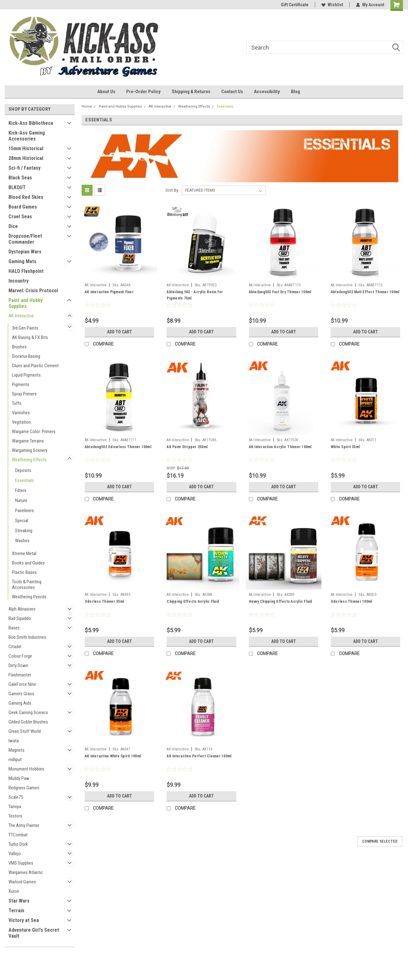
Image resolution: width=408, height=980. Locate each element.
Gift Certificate (295, 5)
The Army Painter (24, 825)
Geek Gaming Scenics (28, 712)
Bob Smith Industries (27, 637)
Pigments (21, 384)
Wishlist (332, 5)
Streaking (24, 531)
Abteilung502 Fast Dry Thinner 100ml (280, 292)
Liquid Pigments (26, 375)
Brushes (19, 347)
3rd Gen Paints (25, 328)
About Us (106, 92)
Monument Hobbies (26, 769)
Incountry (19, 281)
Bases (14, 628)
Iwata (14, 741)
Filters (21, 490)
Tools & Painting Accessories (27, 585)
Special (22, 521)
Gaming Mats (22, 261)
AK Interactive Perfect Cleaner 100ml (199, 756)
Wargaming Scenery (30, 450)
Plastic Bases (24, 572)
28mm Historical (26, 158)
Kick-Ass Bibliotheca (31, 123)
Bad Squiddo (20, 618)
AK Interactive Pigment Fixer (109, 292)
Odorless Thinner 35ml (104, 601)
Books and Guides (28, 563)
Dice (13, 226)
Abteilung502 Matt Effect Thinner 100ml (365, 292)
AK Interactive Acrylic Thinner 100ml (280, 447)
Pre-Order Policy (143, 92)
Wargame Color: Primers (34, 432)
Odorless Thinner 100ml (352, 601)
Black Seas (20, 178)
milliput (15, 760)
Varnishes (21, 413)
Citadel (15, 647)
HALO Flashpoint (26, 271)
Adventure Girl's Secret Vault (34, 933)
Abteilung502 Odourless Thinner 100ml (118, 447)
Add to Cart (119, 332)
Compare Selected (380, 841)
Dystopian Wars (25, 252)
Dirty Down (18, 665)
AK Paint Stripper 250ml (187, 447)
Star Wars (19, 901)
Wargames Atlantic (26, 872)
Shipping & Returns (191, 92)
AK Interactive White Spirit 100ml (113, 756)
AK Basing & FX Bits (30, 337)
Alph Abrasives (22, 609)
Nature (21, 501)
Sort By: (172, 190)
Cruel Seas (20, 217)
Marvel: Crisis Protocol (33, 291)
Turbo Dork (18, 844)
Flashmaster (20, 675)
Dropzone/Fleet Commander (25, 239)
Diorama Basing (26, 356)
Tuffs (17, 403)
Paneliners (24, 511)
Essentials (24, 480)
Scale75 (16, 797)
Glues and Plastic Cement (35, 366)
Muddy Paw (19, 778)
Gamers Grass (21, 694)
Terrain (16, 911)
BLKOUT (17, 187)
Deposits (23, 470)
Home (87, 106)
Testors (15, 816)
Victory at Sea (24, 920)
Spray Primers (24, 394)
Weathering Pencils (29, 597)
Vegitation (21, 422)
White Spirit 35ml (345, 447)
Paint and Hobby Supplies (26, 303)
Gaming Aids (20, 703)
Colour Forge (20, 656)
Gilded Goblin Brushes (28, 722)
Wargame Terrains (28, 441)
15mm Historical (26, 148)
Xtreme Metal (24, 554)
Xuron (14, 891)
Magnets (16, 750)
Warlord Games (22, 882)
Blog (295, 92)
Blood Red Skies (26, 197)
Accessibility (267, 92)
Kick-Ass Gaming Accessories (27, 136)
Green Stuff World (25, 731)
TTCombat (18, 835)
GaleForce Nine (22, 684)
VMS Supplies (21, 863)
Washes (22, 541)
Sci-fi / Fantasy (24, 168)
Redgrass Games (24, 788)
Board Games (23, 207)
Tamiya (15, 807)
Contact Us (232, 92)
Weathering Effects (29, 460)
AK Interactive (21, 316)
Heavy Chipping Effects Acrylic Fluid (281, 601)
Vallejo (15, 854)
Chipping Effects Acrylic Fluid (193, 601)
